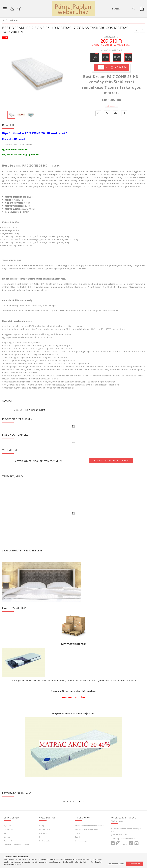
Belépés (43, 826)
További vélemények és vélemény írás (111, 461)
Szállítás (79, 837)
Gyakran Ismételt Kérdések (16, 845)
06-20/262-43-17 (120, 835)
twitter (125, 845)
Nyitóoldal (8, 826)
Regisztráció (45, 830)
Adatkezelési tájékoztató (87, 830)
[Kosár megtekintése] (142, 9)
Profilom (43, 834)
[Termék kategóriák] (5, 9)
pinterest (131, 844)
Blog (6, 834)
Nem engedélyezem (116, 864)
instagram (118, 844)
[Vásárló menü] (19, 9)
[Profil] (12, 9)
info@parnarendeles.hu (124, 839)
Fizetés (78, 834)
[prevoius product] (136, 30)
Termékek (8, 830)
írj (29, 155)
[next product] (142, 30)
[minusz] (96, 68)
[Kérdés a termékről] (124, 114)
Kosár (42, 837)
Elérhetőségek (82, 841)
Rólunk (7, 837)
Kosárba (121, 68)
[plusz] (107, 68)
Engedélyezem (134, 864)
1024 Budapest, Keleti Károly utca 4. (127, 830)
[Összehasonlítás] (116, 114)
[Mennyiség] (101, 68)
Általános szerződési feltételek (89, 826)
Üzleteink (8, 841)
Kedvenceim (45, 841)
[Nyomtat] (107, 114)
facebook (113, 844)
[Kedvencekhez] (98, 114)
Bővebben (111, 107)
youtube (136, 844)
